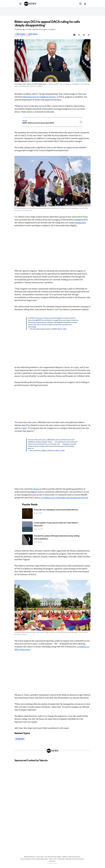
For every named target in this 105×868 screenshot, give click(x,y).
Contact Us (52, 863)
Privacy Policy (40, 858)
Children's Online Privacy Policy (71, 858)
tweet (77, 369)
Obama (36, 490)
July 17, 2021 (62, 330)
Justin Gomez (33, 35)
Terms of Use (53, 860)
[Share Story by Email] (83, 36)
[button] (20, 4)
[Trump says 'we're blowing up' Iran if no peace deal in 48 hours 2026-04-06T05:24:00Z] (52, 515)
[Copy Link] (89, 36)
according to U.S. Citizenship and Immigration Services (64, 499)
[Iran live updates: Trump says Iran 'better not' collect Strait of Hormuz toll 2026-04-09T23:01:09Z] (52, 528)
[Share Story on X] (78, 36)
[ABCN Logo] (30, 4)
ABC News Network (30, 858)
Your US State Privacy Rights (53, 858)
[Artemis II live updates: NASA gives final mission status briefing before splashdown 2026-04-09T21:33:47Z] (52, 541)
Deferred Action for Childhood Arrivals (39, 98)
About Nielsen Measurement (40, 860)
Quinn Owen (21, 35)
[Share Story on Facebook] (73, 36)
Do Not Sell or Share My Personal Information (71, 860)
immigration (81, 224)
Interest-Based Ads (26, 860)
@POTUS (39, 321)
